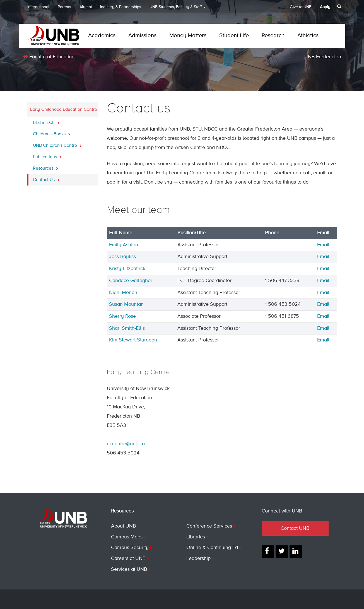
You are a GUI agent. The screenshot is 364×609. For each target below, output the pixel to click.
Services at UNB (129, 569)
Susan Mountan (126, 304)
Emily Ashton (124, 245)
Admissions (142, 36)
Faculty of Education (49, 57)
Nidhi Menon (123, 293)
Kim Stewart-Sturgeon (133, 340)
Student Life (234, 36)
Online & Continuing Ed (212, 548)
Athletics (308, 36)
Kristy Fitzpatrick (127, 269)
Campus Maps (127, 537)
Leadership (198, 559)
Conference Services (209, 526)
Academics (102, 36)
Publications (47, 155)
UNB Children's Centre (57, 144)
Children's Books (52, 133)
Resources (45, 167)
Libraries (196, 537)
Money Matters (188, 36)
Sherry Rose (122, 316)
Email (323, 245)
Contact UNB (295, 528)
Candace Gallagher (131, 281)
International (38, 7)
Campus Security (130, 548)
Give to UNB (301, 7)
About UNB (123, 526)
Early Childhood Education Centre (64, 110)
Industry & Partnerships (121, 7)
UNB (178, 9)
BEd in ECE (46, 121)
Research (273, 36)
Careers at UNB (128, 559)
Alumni (86, 7)
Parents (64, 7)
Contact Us (46, 178)
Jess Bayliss (122, 257)
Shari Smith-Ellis (127, 328)
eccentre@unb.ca (126, 444)
